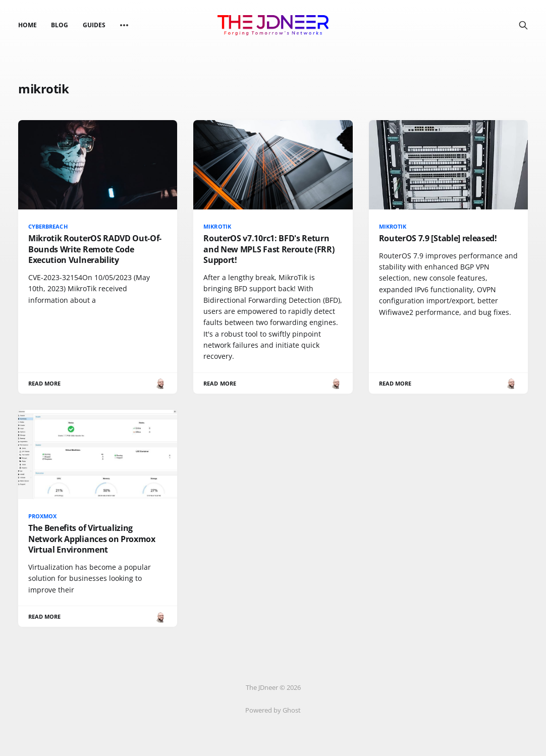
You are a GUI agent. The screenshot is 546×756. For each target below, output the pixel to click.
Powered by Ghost (273, 710)
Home (28, 25)
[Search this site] (523, 25)
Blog (60, 25)
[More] (124, 25)
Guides (94, 25)
